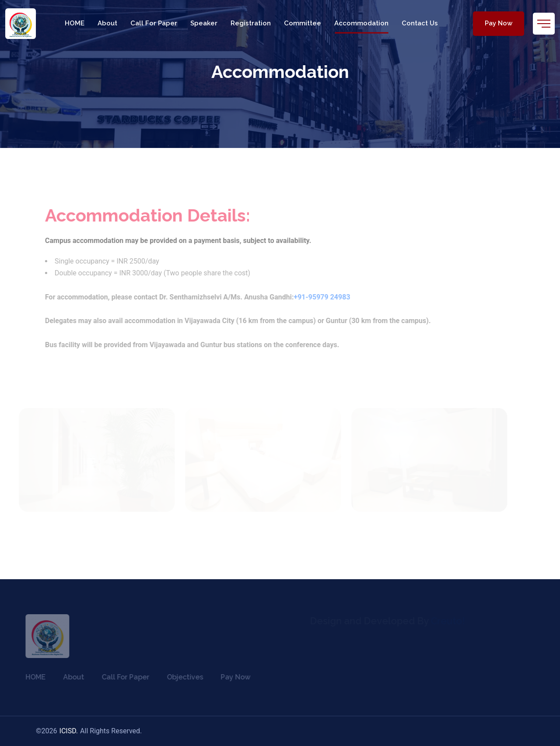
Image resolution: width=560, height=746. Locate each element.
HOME (75, 23)
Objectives (181, 677)
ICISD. (69, 731)
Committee (303, 23)
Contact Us (420, 23)
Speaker (204, 23)
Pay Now (499, 23)
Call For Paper (154, 23)
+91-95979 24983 (326, 297)
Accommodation (361, 23)
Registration (251, 23)
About (107, 23)
